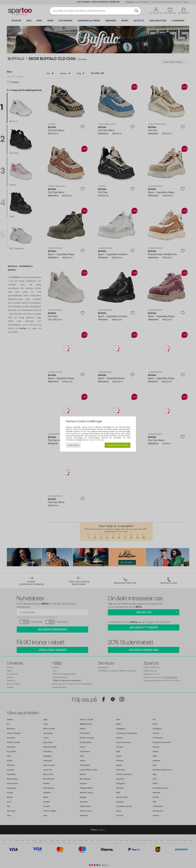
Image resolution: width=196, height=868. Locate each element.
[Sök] (136, 11)
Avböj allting (73, 445)
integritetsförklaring (96, 440)
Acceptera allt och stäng (117, 445)
